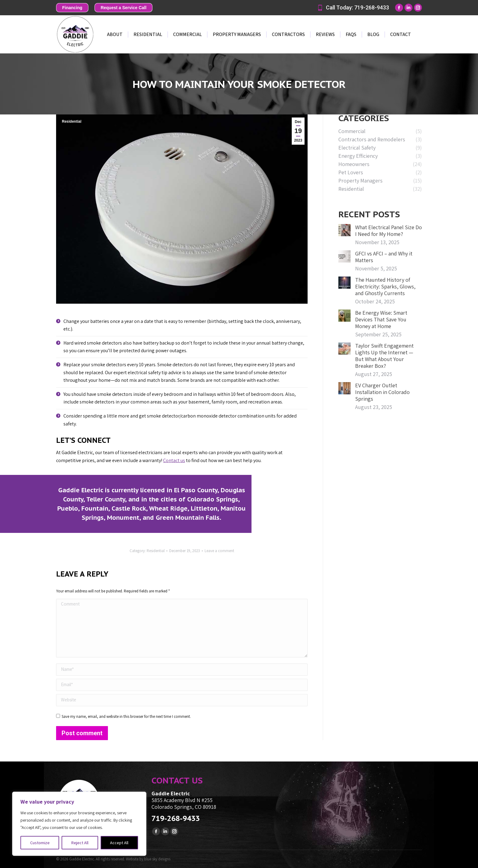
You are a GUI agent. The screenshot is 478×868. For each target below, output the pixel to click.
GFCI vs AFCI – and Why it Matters (384, 257)
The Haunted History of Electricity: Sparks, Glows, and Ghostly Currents (385, 287)
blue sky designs (157, 859)
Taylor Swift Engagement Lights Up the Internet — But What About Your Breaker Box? (384, 356)
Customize (40, 843)
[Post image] (344, 230)
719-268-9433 (176, 818)
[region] (79, 824)
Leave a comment (219, 551)
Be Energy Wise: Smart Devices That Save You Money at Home (381, 320)
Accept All (119, 843)
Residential (72, 121)
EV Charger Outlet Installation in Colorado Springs (382, 392)
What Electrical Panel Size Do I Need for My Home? (389, 231)
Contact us (174, 460)
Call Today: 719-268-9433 (353, 8)
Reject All (80, 843)
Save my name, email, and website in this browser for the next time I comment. (126, 716)
